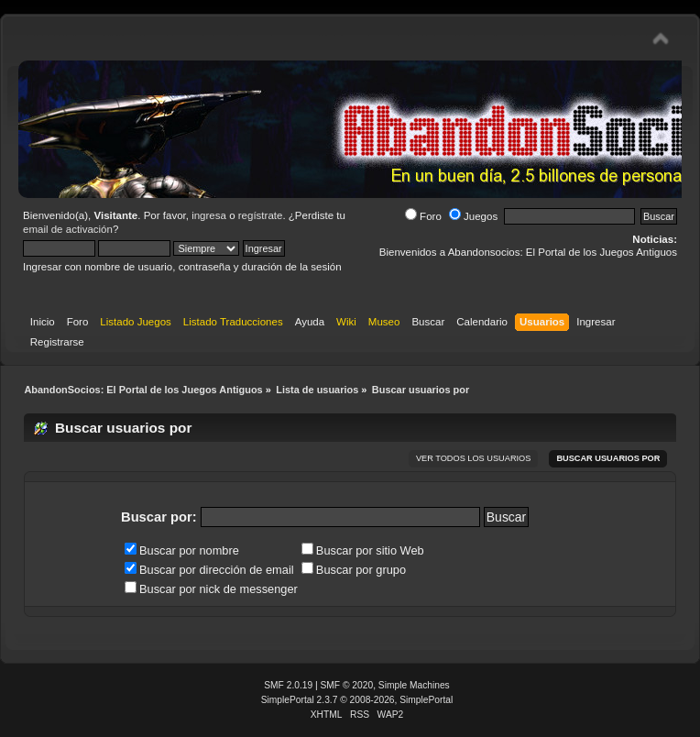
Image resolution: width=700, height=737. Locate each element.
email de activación (68, 229)
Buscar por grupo (354, 570)
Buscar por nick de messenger (211, 589)
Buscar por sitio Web (363, 550)
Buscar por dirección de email (209, 570)
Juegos (473, 216)
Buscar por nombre (182, 550)
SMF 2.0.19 (288, 685)
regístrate (261, 215)
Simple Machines (414, 685)
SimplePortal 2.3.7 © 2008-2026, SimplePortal (357, 700)
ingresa (209, 215)
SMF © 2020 (347, 685)
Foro (423, 216)
